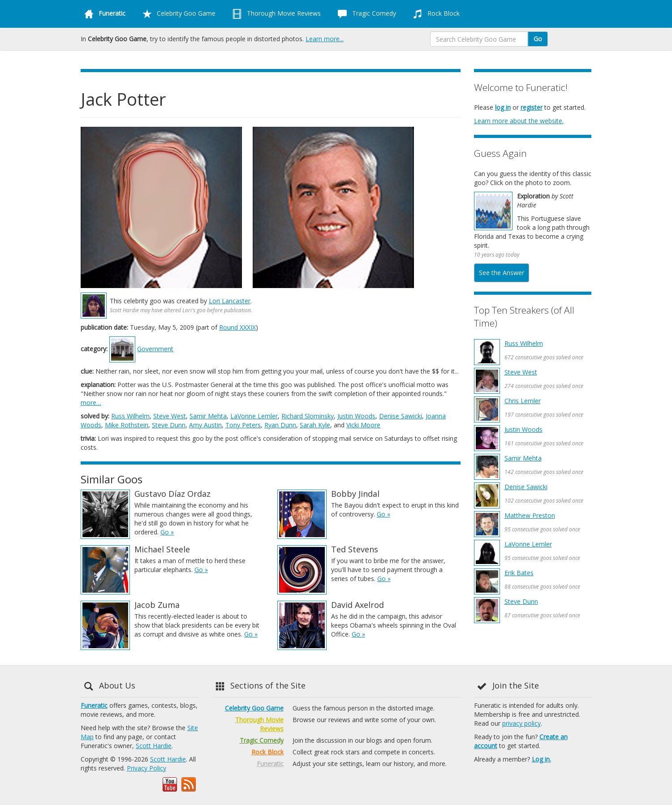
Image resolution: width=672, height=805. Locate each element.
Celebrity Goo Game (177, 14)
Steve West (170, 416)
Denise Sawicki (401, 416)
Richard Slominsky (308, 416)
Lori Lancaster (230, 301)
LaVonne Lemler (254, 416)
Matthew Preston (530, 515)
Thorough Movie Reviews (275, 14)
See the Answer (502, 273)
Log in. (541, 759)
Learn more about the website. (519, 121)
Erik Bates (519, 573)
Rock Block (435, 14)
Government (155, 349)
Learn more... (325, 39)
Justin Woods (356, 416)
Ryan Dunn (280, 425)
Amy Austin (205, 425)
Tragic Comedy (365, 14)
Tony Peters (243, 425)
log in (503, 107)
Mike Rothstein (127, 425)
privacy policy (521, 723)
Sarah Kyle (315, 425)
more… (91, 402)
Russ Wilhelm (130, 416)
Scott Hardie (154, 746)
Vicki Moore (363, 425)
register (532, 107)
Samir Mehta (208, 416)
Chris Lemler (523, 401)
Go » (167, 532)
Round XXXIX (237, 327)
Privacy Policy (146, 768)
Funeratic (94, 705)
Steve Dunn (169, 425)
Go (538, 39)
